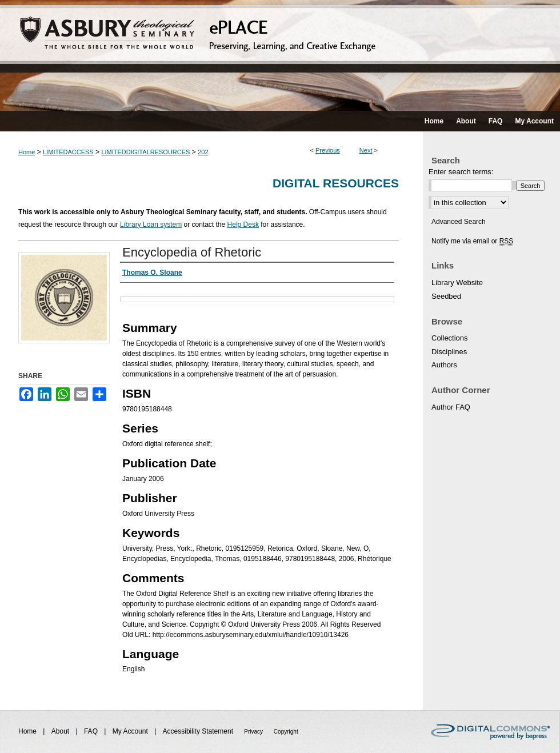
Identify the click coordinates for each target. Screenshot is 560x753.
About (61, 731)
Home (27, 152)
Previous (328, 150)
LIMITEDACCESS (68, 152)
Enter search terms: (461, 172)
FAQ (92, 731)
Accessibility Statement (199, 731)
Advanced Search (459, 222)
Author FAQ (451, 407)
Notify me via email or (472, 241)
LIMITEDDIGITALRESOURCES (145, 152)
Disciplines (449, 352)
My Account (131, 731)
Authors (444, 365)
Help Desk (243, 225)
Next (366, 150)
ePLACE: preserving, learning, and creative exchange (280, 55)
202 (203, 152)
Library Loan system (151, 225)
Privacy (254, 732)
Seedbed (446, 296)
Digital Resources (336, 183)
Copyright (286, 732)
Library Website (457, 283)
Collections (450, 338)
